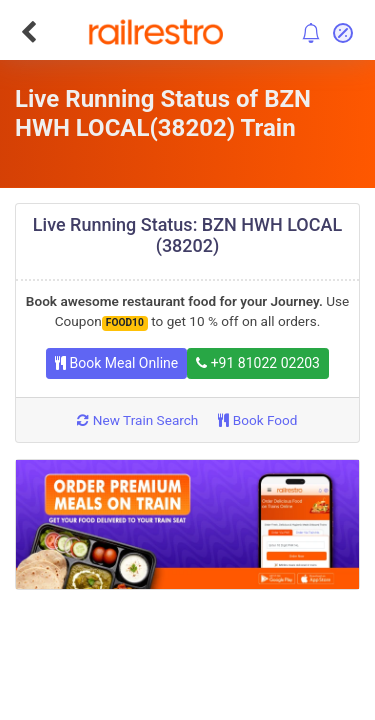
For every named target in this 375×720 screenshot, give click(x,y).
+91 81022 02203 (258, 363)
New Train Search (137, 420)
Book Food (257, 420)
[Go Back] (28, 32)
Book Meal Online (116, 363)
